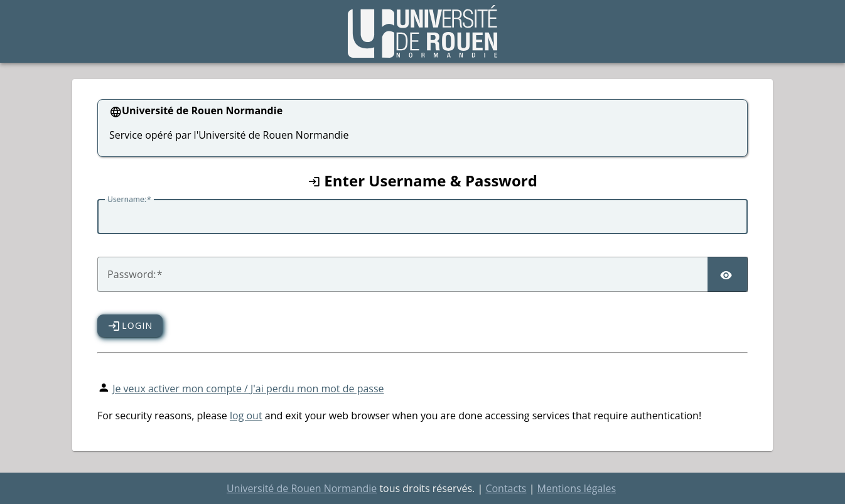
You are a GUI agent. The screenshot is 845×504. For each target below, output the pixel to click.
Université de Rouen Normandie (302, 488)
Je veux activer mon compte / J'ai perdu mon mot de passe (248, 389)
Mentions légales (577, 488)
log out (246, 416)
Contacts (506, 488)
